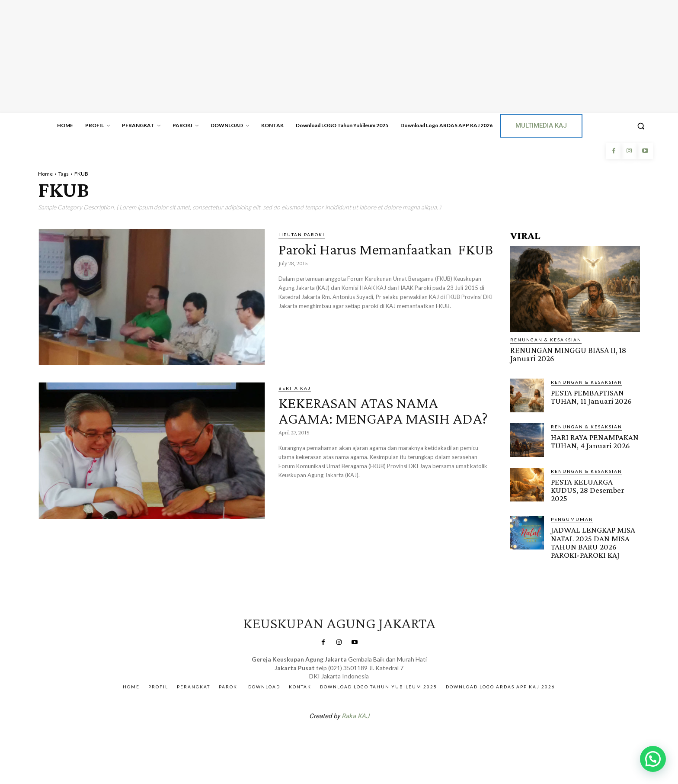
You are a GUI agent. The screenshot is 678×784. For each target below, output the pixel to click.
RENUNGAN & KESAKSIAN (546, 340)
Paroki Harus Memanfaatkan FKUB (376, 256)
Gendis (365, 738)
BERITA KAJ (295, 388)
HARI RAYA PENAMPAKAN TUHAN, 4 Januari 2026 (595, 441)
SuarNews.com (326, 738)
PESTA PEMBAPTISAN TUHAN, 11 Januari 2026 (591, 396)
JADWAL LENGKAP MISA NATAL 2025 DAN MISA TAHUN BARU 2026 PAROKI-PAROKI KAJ (592, 542)
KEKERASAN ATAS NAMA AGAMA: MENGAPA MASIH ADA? (371, 418)
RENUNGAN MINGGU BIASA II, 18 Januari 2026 (568, 354)
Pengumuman (572, 519)
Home (45, 174)
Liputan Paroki (302, 235)
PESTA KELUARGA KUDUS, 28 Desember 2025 (588, 490)
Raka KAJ (355, 715)
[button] (641, 126)
